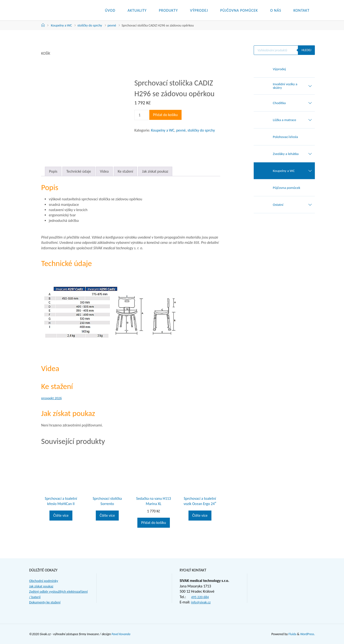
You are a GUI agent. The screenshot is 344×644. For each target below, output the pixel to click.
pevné (112, 25)
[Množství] (141, 115)
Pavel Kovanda (122, 634)
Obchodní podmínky (45, 581)
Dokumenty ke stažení (46, 602)
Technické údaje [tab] (79, 171)
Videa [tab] (104, 171)
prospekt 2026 (52, 398)
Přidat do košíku (165, 115)
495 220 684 (201, 597)
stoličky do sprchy (90, 25)
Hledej (306, 50)
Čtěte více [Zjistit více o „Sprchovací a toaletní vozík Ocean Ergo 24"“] (200, 515)
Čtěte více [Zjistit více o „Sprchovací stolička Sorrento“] (107, 515)
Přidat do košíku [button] (153, 523)
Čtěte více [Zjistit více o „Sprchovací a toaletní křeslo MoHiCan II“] (61, 515)
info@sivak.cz (202, 602)
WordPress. (307, 634)
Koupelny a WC (61, 25)
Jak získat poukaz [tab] (155, 171)
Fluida (291, 634)
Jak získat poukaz (42, 586)
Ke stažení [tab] (126, 171)
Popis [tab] (53, 171)
